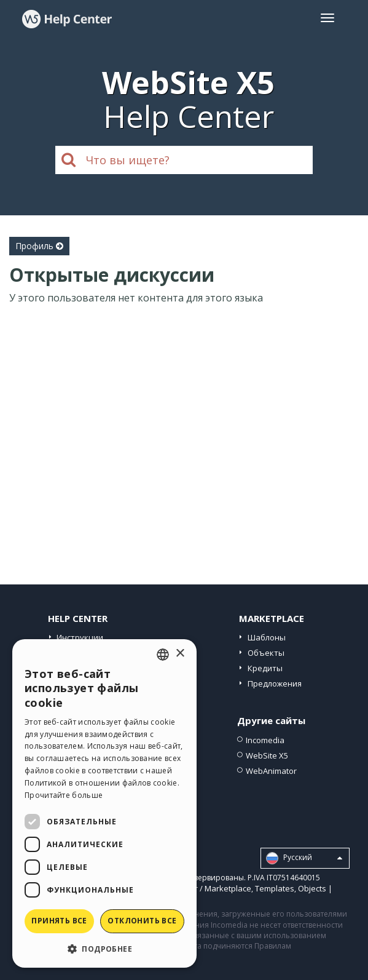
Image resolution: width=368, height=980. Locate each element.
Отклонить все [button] (142, 921)
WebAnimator (271, 771)
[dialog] (104, 803)
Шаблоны (267, 637)
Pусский (304, 858)
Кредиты (265, 668)
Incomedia (265, 740)
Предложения (275, 683)
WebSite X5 (267, 755)
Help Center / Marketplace (202, 888)
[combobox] (163, 655)
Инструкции (80, 637)
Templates (275, 888)
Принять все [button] (59, 921)
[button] (104, 948)
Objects (312, 888)
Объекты (266, 653)
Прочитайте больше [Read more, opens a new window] (64, 795)
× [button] (180, 654)
